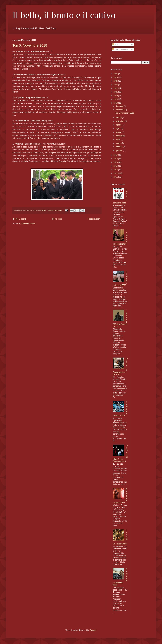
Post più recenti (20, 219)
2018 (116, 103)
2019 (116, 99)
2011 (116, 177)
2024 (116, 81)
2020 (116, 96)
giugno (119, 132)
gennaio (119, 150)
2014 (116, 166)
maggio (119, 136)
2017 (116, 155)
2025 (116, 77)
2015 (116, 162)
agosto (119, 125)
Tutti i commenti (120, 49)
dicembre (120, 106)
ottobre (119, 118)
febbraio (119, 147)
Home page (57, 219)
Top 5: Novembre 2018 (30, 45)
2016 (116, 159)
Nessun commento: (55, 210)
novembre (120, 110)
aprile (118, 140)
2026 (116, 74)
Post (115, 45)
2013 (116, 170)
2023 (116, 85)
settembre (120, 121)
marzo (119, 143)
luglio (118, 128)
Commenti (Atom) (28, 223)
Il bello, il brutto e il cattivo (64, 15)
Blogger (93, 630)
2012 (116, 173)
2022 (116, 88)
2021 (116, 92)
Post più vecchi (94, 219)
